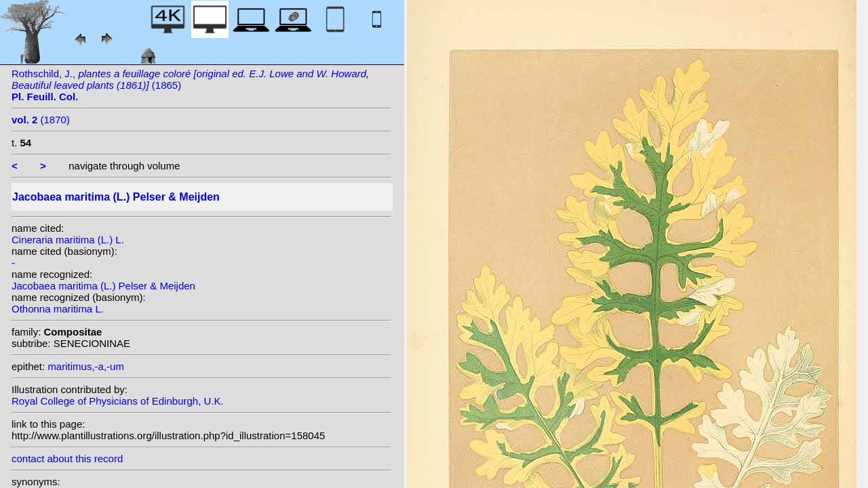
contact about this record (67, 459)
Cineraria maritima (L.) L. (68, 240)
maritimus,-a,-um (86, 366)
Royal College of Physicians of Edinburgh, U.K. (118, 401)
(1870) (41, 120)
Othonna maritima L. (58, 309)
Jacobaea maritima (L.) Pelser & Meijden (103, 286)
